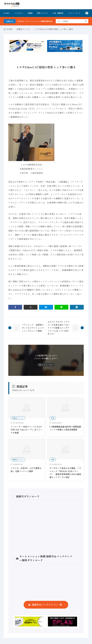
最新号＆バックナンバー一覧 (47, 605)
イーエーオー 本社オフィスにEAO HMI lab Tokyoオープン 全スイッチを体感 (26, 430)
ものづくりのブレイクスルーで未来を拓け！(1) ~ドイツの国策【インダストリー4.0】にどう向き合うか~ (59, 328)
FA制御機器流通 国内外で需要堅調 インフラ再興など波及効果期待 (65, 428)
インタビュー (19, 13)
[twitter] (31, 307)
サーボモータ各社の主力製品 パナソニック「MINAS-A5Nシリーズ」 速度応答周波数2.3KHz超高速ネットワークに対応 (65, 473)
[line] (61, 307)
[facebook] (15, 307)
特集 (53, 418)
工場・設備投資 (58, 13)
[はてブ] (46, 307)
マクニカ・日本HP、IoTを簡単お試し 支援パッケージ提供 (26, 470)
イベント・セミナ (74, 13)
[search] (86, 21)
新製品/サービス (23, 29)
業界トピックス (43, 13)
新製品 (30, 13)
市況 (86, 13)
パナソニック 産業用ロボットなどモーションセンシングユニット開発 (33, 328)
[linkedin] (77, 307)
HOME (7, 13)
